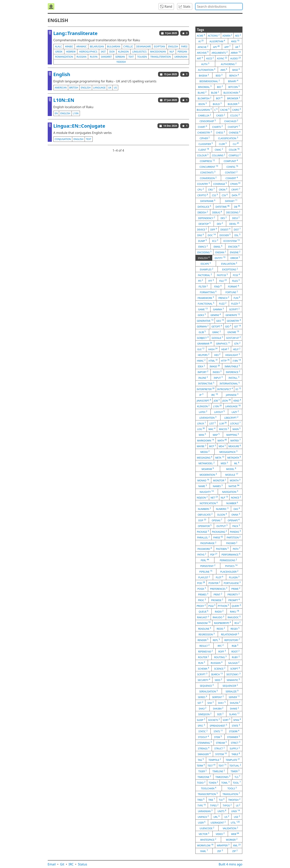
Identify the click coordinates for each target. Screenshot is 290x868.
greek (59, 52)
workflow (205, 845)
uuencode (207, 828)
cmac (219, 149)
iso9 (112, 52)
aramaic (82, 47)
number (232, 503)
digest (225, 229)
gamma (218, 309)
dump (203, 241)
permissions (228, 560)
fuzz (223, 303)
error (235, 258)
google (217, 338)
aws (224, 70)
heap (225, 349)
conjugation (63, 139)
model (231, 469)
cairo (236, 110)
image (215, 366)
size (220, 714)
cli (236, 144)
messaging (205, 457)
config (232, 167)
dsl (237, 235)
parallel (203, 537)
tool (237, 782)
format (233, 286)
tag (201, 760)
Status (83, 864)
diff (214, 229)
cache (225, 110)
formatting (208, 292)
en (56, 113)
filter (203, 286)
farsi (184, 47)
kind (237, 400)
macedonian (158, 52)
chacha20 (231, 121)
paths (202, 554)
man (202, 435)
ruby (236, 657)
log (201, 429)
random (204, 623)
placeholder (229, 571)
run (202, 663)
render (203, 640)
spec (201, 725)
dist (237, 229)
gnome (233, 332)
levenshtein (208, 417)
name (203, 486)
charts (218, 127)
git (237, 326)
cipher (205, 138)
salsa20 (234, 663)
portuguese (232, 583)
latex (203, 412)
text (131, 57)
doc (212, 235)
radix (219, 611)
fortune (232, 292)
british (74, 88)
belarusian (97, 47)
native (234, 486)
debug (217, 212)
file (223, 281)
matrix (235, 440)
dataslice (204, 206)
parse (218, 537)
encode (234, 246)
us (115, 88)
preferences (219, 589)
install (234, 378)
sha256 (235, 703)
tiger (202, 771)
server (234, 697)
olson (222, 514)
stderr (234, 731)
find (218, 286)
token (213, 782)
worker (232, 839)
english (173, 47)
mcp (213, 446)
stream (221, 743)
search (217, 674)
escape (206, 264)
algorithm (217, 41)
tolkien (142, 57)
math (222, 440)
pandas (235, 532)
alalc (58, 47)
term (201, 765)
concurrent (209, 167)
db (237, 206)
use (237, 817)
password (205, 549)
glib (202, 332)
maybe (201, 446)
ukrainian (181, 57)
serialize (232, 691)
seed (218, 680)
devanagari (144, 47)
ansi (235, 41)
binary (233, 81)
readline (205, 628)
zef (220, 851)
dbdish (203, 212)
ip (201, 395)
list (212, 423)
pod (201, 583)
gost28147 (234, 338)
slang (234, 714)
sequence (207, 686)
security (204, 680)
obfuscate (205, 514)
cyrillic (128, 47)
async (222, 58)
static (203, 731)
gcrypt (234, 309)
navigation (230, 492)
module (232, 475)
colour (203, 155)
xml (237, 845)
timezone (204, 777)
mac (212, 429)
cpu (201, 189)
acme (201, 35)
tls (237, 777)
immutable (232, 366)
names (218, 486)
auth (205, 64)
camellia (204, 115)
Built (230, 864)
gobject (203, 338)
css (215, 195)
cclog (235, 115)
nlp (172, 52)
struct (220, 748)
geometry (234, 321)
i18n (237, 360)
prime (236, 589)
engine (235, 252)
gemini (216, 315)
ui (238, 805)
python (224, 606)
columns (218, 155)
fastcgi (222, 275)
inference (233, 372)
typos (227, 805)
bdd (219, 75)
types (214, 805)
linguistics (140, 52)
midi (224, 463)
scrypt (202, 674)
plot (220, 577)
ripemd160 (205, 651)
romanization (64, 57)
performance (231, 554)
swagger (204, 754)
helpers (204, 355)
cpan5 (235, 184)
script (235, 668)
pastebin (222, 549)
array (236, 53)
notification (209, 503)
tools (232, 788)
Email (52, 864)
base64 (204, 75)
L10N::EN (64, 100)
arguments (220, 53)
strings (204, 748)
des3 (236, 218)
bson (203, 104)
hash (213, 349)
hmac (201, 360)
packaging (219, 532)
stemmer (233, 737)
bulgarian (114, 47)
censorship (208, 121)
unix (236, 811)
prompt (234, 600)
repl (216, 640)
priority (233, 594)
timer (235, 771)
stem (218, 737)
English (62, 74)
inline (203, 378)
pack (236, 526)
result (204, 646)
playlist (204, 577)
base (236, 70)
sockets (214, 720)
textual (235, 765)
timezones (223, 777)
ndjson (202, 497)
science (220, 668)
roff (222, 651)
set (200, 703)
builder (234, 104)
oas (237, 509)
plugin (234, 577)
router (203, 657)
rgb (235, 646)
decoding (233, 212)
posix (202, 589)
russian (81, 57)
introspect (225, 389)
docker (225, 235)
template (233, 760)
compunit (231, 161)
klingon (124, 52)
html (213, 360)
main (236, 429)
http (225, 360)
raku (234, 611)
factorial (205, 275)
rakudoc (234, 617)
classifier (206, 144)
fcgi (236, 275)
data (236, 195)
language (99, 88)
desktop (204, 224)
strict (235, 743)
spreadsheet (218, 725)
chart (203, 127)
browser (234, 98)
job (217, 400)
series (203, 697)
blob (215, 92)
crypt (236, 189)
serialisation (209, 691)
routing (220, 657)
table (236, 754)
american (61, 88)
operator (205, 526)
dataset (231, 201)
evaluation (229, 264)
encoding (204, 252)
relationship (230, 634)
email (218, 246)
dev (220, 224)
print (218, 594)
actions (214, 35)
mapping (233, 435)
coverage (220, 184)
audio (236, 58)
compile (235, 155)
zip (235, 851)
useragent (218, 822)
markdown (206, 440)
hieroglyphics (88, 52)
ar (238, 47)
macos (224, 429)
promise (217, 600)
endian (221, 252)
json (226, 400)
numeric (222, 509)
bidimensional (210, 81)
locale (236, 423)
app (227, 47)
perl (205, 560)
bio (220, 87)
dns (201, 235)
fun (237, 298)
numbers (204, 509)
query (236, 606)
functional (206, 303)
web (235, 834)
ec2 (215, 241)
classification (228, 138)
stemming (205, 743)
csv (225, 195)
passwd (232, 543)
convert (232, 178)
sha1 (222, 703)
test (212, 765)
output (222, 526)
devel (234, 224)
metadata (234, 457)
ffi (201, 281)
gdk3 (202, 315)
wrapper (223, 845)
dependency (207, 218)
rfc (221, 646)
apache (203, 47)
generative (205, 321)
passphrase (208, 543)
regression (207, 634)
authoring (229, 64)
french (224, 298)
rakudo (218, 617)
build (217, 104)
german (203, 326)
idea (201, 366)
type (202, 805)
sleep (201, 720)
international (230, 383)
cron (223, 189)
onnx (236, 514)
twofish (234, 800)
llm (223, 423)
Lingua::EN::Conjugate (79, 126)
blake (202, 92)
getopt (217, 326)
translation (231, 794)
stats (218, 731)
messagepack (228, 452)
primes (203, 594)
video (220, 834)
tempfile (215, 760)
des (224, 218)
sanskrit (106, 57)
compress (207, 161)
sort (226, 720)
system (221, 754)
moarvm (208, 469)
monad (203, 480)
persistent (208, 566)
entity (220, 258)
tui (221, 800)
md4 (222, 446)
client (204, 149)
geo (220, 321)
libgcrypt (231, 417)
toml (225, 782)
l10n (76, 113)
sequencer (230, 686)
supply (235, 748)
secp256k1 (233, 674)
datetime (223, 206)
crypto (203, 195)
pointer (214, 583)
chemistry (205, 132)
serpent (218, 697)
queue (204, 611)
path (236, 549)
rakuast (203, 617)
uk (110, 88)
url (216, 817)
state (236, 725)
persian (182, 52)
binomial (205, 87)
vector (204, 834)
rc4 (237, 623)
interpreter (206, 389)
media (205, 452)
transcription (208, 794)
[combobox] (219, 6)
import (203, 372)
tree (201, 800)
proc (202, 600)
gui (201, 349)
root (235, 651)
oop (202, 520)
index (217, 372)
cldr (223, 144)
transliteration (161, 57)
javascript (204, 400)
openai (217, 520)
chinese (234, 132)
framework (206, 298)
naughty (207, 492)
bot (219, 98)
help (237, 349)
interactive (206, 383)
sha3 (203, 708)
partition (234, 537)
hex (217, 355)
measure (235, 446)
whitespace (208, 839)
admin (227, 35)
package (203, 532)
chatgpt (234, 127)
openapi (234, 520)
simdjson (205, 714)
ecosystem (231, 241)
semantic (233, 680)
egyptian (160, 47)
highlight (232, 355)
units (222, 811)
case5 (220, 115)
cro (211, 189)
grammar (205, 343)
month (235, 480)
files (236, 281)
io (238, 389)
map (216, 435)
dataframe (208, 201)
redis (221, 628)
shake (234, 708)
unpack (203, 817)
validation (230, 828)
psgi (212, 606)
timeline (219, 771)
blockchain (232, 92)
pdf (214, 554)
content (231, 172)
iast (103, 52)
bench (234, 75)
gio (228, 326)
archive (203, 53)
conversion (208, 178)
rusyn (94, 57)
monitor (220, 480)
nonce (236, 497)
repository (232, 640)
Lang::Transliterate (75, 33)
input (218, 378)
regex (235, 628)
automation (207, 70)
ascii (210, 58)
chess (220, 132)
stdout (203, 737)
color (234, 149)
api (216, 47)
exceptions (230, 269)
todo (201, 782)
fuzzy (235, 303)
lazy (235, 412)
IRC (71, 864)
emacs (203, 246)
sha (210, 703)
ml (237, 463)
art (200, 58)
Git (62, 864)
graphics (223, 343)
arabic (69, 47)
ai (201, 41)
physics (231, 566)
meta (220, 457)
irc (215, 395)
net (214, 497)
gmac (217, 332)
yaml (204, 851)
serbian (120, 57)
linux (201, 423)
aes (238, 35)
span (237, 720)
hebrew (71, 52)
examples (207, 269)
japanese (232, 395)
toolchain (209, 788)
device (202, 229)
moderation (208, 475)
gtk (237, 343)
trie (212, 800)
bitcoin (234, 87)
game (203, 309)
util (235, 822)
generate (233, 315)
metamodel (207, 463)
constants (208, 172)
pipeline (206, 571)
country (203, 184)
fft (211, 281)
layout (219, 412)
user (202, 822)
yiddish (121, 62)
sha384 (218, 708)
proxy (201, 606)
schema (204, 668)
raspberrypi (222, 623)
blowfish (204, 98)
